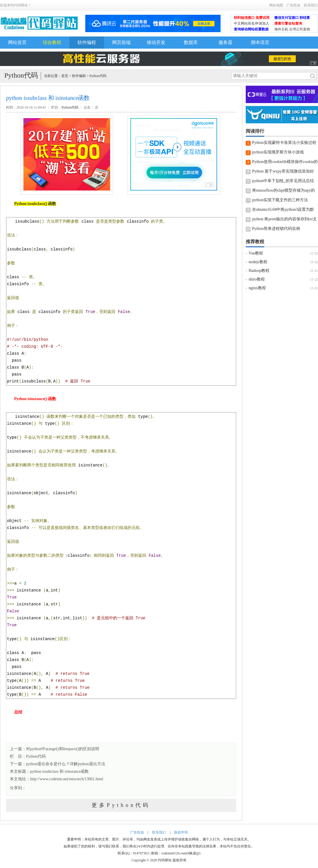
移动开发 (156, 42)
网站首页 (17, 42)
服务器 (225, 42)
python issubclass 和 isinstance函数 (59, 771)
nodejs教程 (258, 262)
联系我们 (311, 5)
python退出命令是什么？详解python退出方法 (66, 764)
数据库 (191, 42)
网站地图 (276, 5)
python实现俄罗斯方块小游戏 (278, 152)
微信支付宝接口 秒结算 (292, 18)
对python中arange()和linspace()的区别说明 (63, 749)
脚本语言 (260, 42)
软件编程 (87, 42)
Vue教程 (256, 253)
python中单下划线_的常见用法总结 (283, 181)
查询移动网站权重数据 (251, 29)
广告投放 (293, 5)
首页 (65, 76)
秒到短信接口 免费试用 (252, 18)
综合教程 (52, 42)
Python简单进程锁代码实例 (276, 229)
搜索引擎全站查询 (288, 23)
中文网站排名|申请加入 (252, 23)
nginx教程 (257, 288)
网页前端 (121, 42)
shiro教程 (257, 279)
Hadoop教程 (259, 271)
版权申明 (181, 832)
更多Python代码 (121, 805)
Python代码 (98, 76)
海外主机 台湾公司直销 (292, 29)
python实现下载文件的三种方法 (280, 200)
